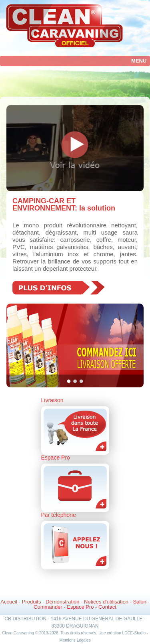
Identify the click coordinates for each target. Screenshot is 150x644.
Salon (140, 602)
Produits (32, 602)
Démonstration (63, 602)
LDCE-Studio (134, 633)
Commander (48, 607)
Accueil (9, 602)
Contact (107, 607)
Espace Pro (80, 607)
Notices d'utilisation (106, 602)
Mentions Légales (75, 640)
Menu (139, 61)
